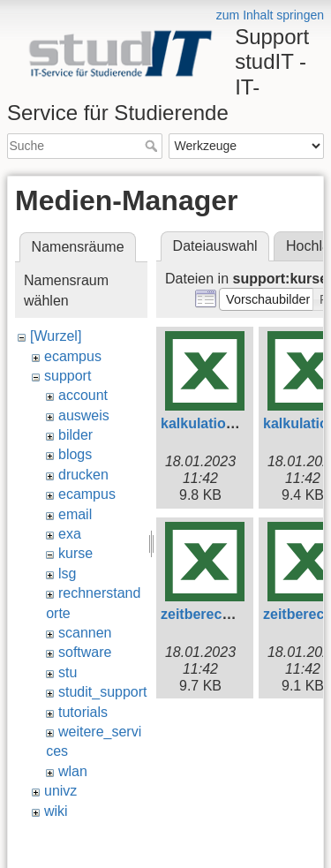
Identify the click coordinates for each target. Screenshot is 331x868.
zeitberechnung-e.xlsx (235, 614)
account (83, 395)
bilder (75, 435)
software (85, 652)
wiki (56, 811)
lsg (67, 574)
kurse (75, 553)
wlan (73, 771)
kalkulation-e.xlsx (219, 423)
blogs (75, 454)
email (75, 514)
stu (68, 672)
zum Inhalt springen (270, 15)
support (68, 376)
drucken (83, 475)
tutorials (83, 712)
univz (60, 791)
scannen (85, 633)
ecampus (73, 356)
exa (70, 534)
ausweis (84, 415)
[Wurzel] (56, 336)
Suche (153, 146)
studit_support (103, 692)
